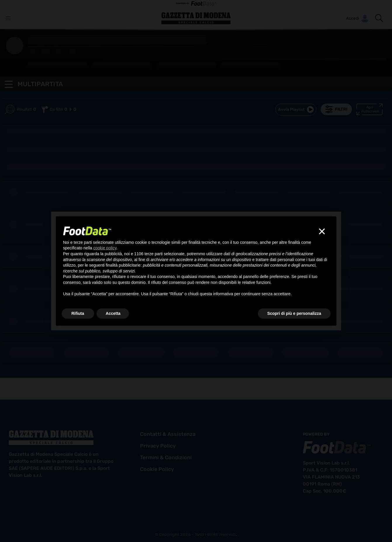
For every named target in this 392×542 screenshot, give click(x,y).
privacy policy (158, 446)
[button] (379, 18)
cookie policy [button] (105, 248)
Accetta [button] (113, 313)
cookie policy (157, 469)
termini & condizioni (166, 458)
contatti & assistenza (168, 434)
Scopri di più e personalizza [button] (294, 313)
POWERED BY (196, 4)
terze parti (153, 254)
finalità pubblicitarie (123, 265)
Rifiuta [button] (78, 313)
